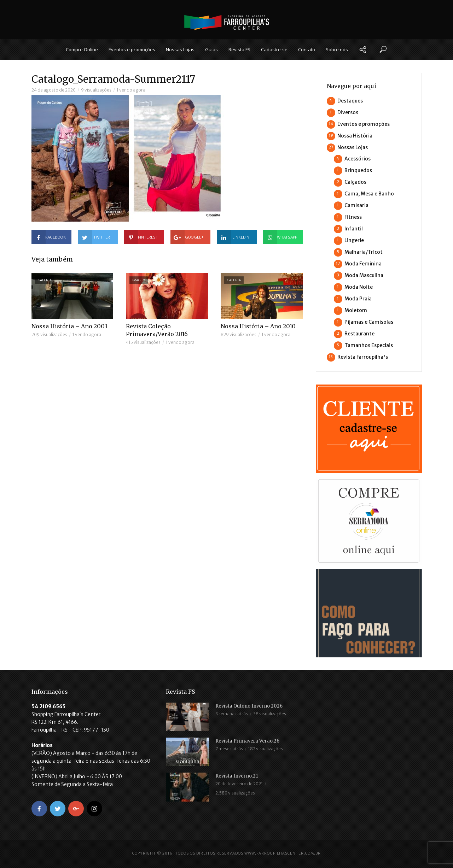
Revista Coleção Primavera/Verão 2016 (157, 330)
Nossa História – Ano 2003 (69, 326)
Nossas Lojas (180, 49)
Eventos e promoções (132, 49)
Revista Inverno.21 (237, 776)
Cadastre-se (274, 49)
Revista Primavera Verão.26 (247, 741)
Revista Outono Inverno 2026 (249, 706)
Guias (211, 49)
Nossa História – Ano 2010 (258, 326)
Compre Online (82, 49)
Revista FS (239, 49)
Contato (307, 49)
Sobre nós (337, 49)
